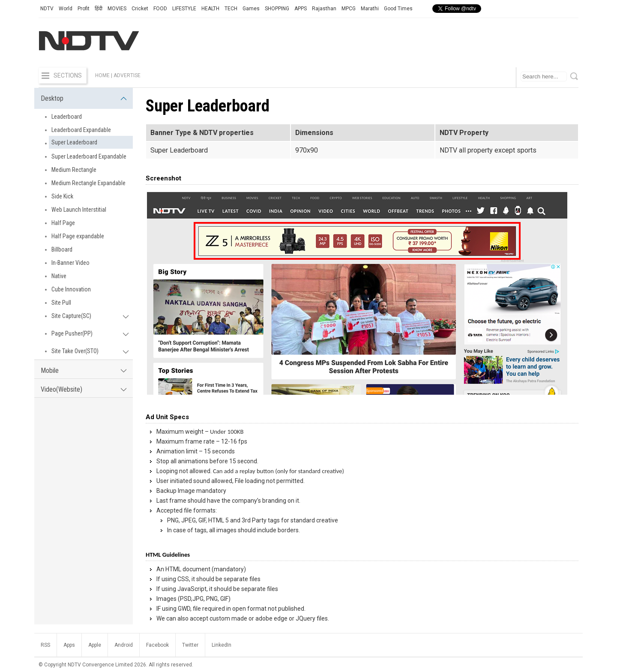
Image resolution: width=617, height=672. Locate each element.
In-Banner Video (70, 263)
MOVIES (117, 9)
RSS (45, 645)
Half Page (63, 223)
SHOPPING (277, 9)
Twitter (190, 645)
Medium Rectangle (74, 170)
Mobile (84, 370)
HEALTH (210, 9)
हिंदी (99, 9)
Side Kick (62, 196)
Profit (84, 9)
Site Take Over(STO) (90, 351)
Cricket (140, 9)
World (66, 9)
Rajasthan (324, 9)
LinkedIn (222, 645)
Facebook (157, 645)
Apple (95, 645)
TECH (231, 9)
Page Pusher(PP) (90, 333)
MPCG (349, 9)
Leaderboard (67, 117)
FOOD (160, 9)
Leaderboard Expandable (81, 130)
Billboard (62, 249)
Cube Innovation (71, 289)
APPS (301, 9)
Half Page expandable (78, 236)
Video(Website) (84, 389)
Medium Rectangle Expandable (88, 183)
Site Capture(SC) (90, 316)
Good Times (398, 9)
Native (59, 276)
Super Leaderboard (74, 142)
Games (251, 9)
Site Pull (61, 303)
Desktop (84, 98)
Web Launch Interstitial (79, 210)
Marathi (370, 9)
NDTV (47, 9)
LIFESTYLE (184, 9)
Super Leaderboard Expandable (89, 156)
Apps (69, 645)
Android (124, 645)
